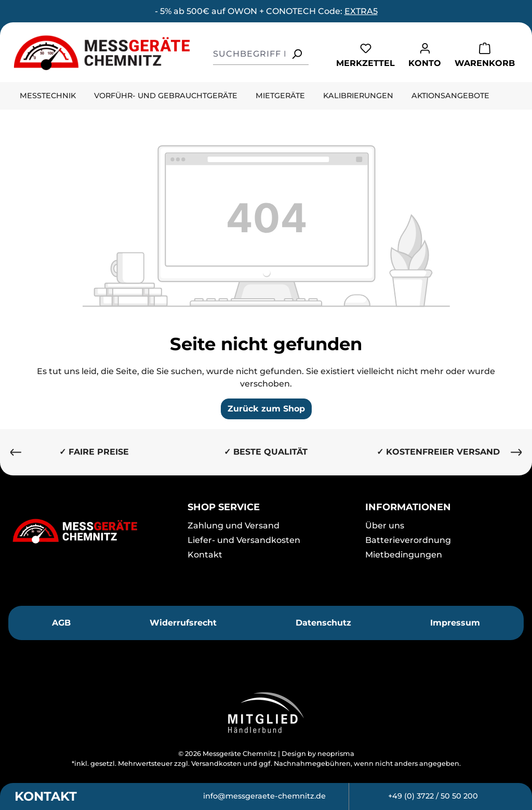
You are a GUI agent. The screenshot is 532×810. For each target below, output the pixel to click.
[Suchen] (297, 54)
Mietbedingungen (404, 555)
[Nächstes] (516, 452)
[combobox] (249, 54)
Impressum (455, 623)
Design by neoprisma (318, 754)
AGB (61, 623)
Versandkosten (216, 763)
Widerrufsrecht (183, 623)
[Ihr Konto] (425, 55)
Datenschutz (323, 623)
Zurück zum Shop (266, 409)
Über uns (385, 526)
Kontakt (205, 555)
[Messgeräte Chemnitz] (89, 531)
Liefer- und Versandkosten (244, 540)
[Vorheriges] (16, 452)
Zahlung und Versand (234, 526)
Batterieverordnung (408, 540)
